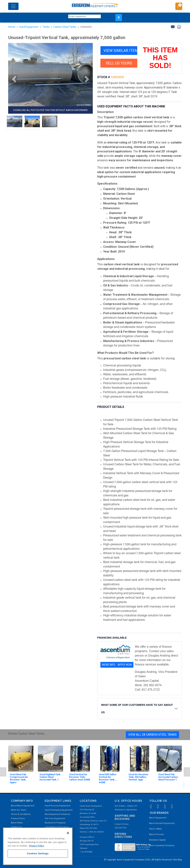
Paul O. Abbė (155, 829)
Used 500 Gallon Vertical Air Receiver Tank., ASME (108, 778)
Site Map (177, 860)
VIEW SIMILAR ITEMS (120, 51)
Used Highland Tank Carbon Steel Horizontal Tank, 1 (50, 777)
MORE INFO (109, 665)
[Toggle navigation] (13, 6)
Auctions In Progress (55, 823)
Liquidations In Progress (57, 827)
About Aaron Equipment (23, 806)
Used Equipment (29, 27)
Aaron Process (157, 834)
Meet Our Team (19, 810)
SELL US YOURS (119, 63)
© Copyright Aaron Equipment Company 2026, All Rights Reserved (138, 860)
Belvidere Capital (157, 840)
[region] (38, 846)
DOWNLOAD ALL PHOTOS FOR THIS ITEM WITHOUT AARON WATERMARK (50, 110)
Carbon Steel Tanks (65, 27)
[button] (13, 79)
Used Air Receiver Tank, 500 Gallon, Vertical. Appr (139, 777)
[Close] (68, 833)
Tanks (46, 27)
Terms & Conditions (21, 814)
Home (12, 27)
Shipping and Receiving (125, 817)
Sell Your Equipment (55, 818)
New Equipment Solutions (57, 814)
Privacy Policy (18, 818)
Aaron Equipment (158, 818)
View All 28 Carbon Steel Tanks (152, 735)
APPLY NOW (125, 665)
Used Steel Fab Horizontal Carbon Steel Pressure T (168, 777)
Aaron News (17, 823)
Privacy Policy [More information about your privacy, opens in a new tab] (37, 846)
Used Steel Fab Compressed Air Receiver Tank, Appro (19, 778)
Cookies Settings (38, 853)
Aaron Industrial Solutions (162, 846)
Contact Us (16, 827)
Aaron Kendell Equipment (162, 823)
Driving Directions (123, 836)
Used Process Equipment (57, 806)
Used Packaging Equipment (59, 810)
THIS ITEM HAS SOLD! (160, 58)
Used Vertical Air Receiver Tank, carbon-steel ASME (80, 777)
